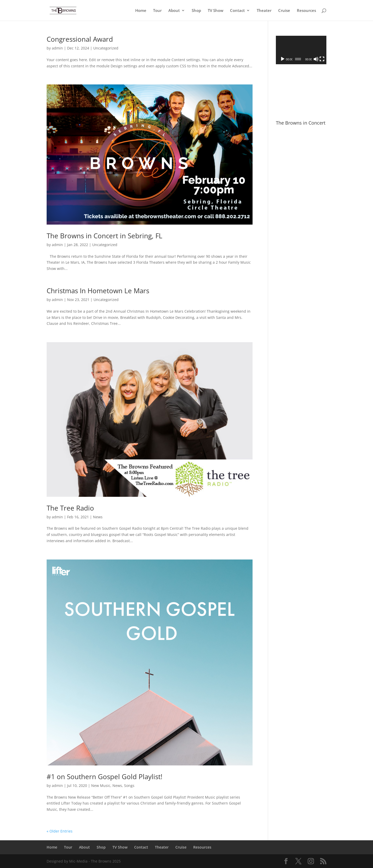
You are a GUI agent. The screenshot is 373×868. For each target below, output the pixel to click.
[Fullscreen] (322, 59)
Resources (306, 11)
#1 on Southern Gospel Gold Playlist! (105, 777)
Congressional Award (80, 39)
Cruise (284, 11)
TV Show (216, 11)
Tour (157, 11)
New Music (101, 785)
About (174, 11)
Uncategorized (106, 48)
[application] (301, 50)
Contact (237, 11)
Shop (196, 11)
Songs (129, 785)
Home (141, 11)
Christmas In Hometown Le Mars (98, 291)
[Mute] (316, 59)
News (98, 517)
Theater (264, 11)
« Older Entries (60, 831)
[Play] (283, 59)
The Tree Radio (70, 508)
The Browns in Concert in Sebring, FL (105, 236)
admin (57, 48)
